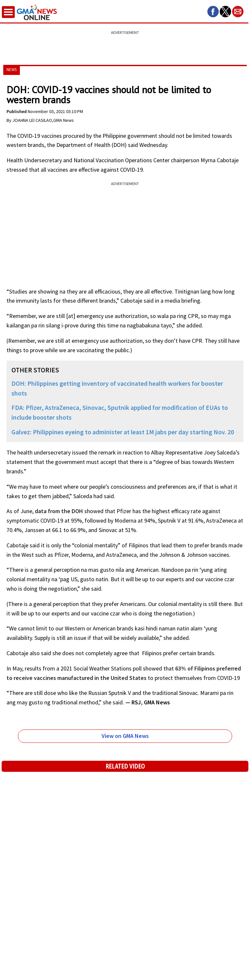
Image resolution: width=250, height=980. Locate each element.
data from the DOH (59, 511)
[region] (125, 44)
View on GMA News (125, 736)
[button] (213, 12)
